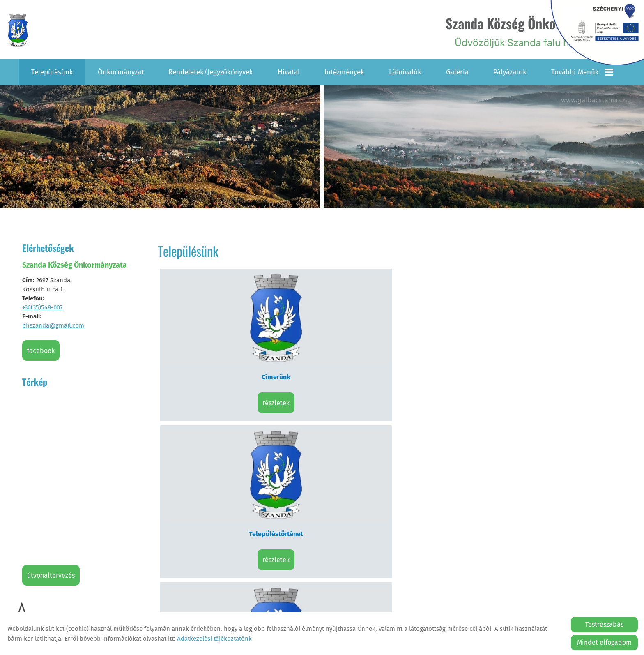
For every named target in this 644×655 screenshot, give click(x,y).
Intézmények (344, 71)
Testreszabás (604, 624)
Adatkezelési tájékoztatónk (214, 639)
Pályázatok (510, 71)
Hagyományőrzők (564, 324)
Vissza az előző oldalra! (211, 504)
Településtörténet (332, 324)
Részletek (216, 350)
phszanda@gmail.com (53, 324)
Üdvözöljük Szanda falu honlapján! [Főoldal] (517, 31)
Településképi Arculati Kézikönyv (216, 429)
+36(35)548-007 (43, 306)
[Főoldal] (22, 31)
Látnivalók (405, 71)
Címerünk (216, 324)
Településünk (52, 71)
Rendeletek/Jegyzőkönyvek (211, 71)
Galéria (457, 71)
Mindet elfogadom (604, 642)
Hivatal (289, 71)
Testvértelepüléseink (448, 429)
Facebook (41, 349)
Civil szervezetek (448, 324)
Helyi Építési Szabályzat (332, 429)
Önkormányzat (121, 71)
